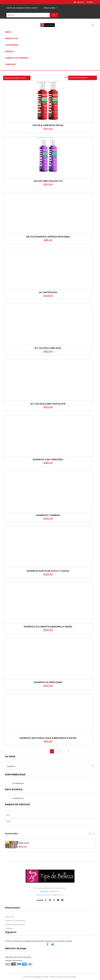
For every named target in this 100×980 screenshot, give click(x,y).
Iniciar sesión (50, 8)
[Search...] (28, 15)
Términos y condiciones (15, 921)
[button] (80, 2)
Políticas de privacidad (15, 924)
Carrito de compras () (22, 8)
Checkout (11, 64)
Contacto (9, 928)
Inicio (8, 32)
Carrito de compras (17, 58)
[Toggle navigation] (93, 25)
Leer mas (44, 891)
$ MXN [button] (90, 2)
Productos (12, 38)
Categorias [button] (13, 45)
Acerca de (10, 917)
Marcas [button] (11, 51)
